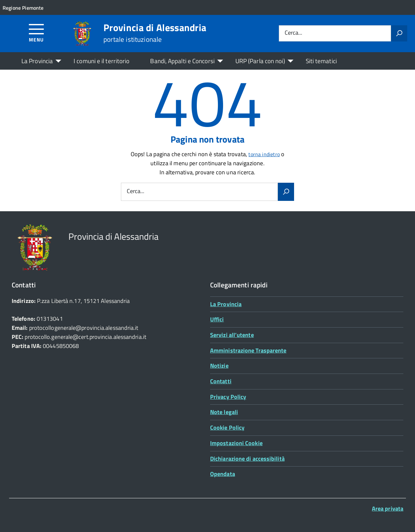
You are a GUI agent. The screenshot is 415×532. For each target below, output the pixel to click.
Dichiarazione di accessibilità (247, 459)
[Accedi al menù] (36, 33)
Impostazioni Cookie (236, 443)
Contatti (221, 381)
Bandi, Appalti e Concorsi (182, 61)
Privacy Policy (228, 397)
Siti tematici (321, 61)
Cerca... (293, 33)
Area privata (388, 509)
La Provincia (37, 61)
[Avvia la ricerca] (399, 33)
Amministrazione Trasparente (248, 350)
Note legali (224, 412)
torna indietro (264, 154)
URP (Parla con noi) (260, 61)
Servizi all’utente (232, 335)
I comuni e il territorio (101, 61)
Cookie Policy (227, 428)
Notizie (219, 366)
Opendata (223, 474)
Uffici (217, 319)
